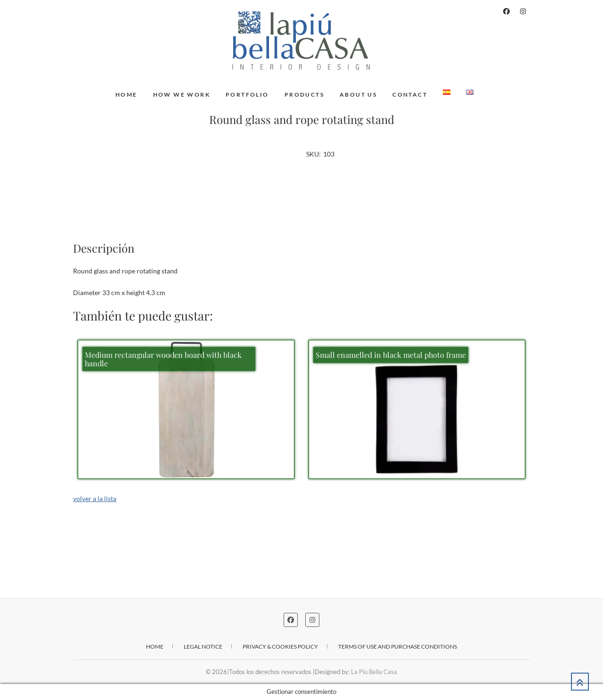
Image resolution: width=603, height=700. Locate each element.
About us (358, 95)
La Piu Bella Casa (374, 672)
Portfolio (247, 95)
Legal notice (203, 646)
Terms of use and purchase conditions (398, 646)
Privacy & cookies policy (280, 646)
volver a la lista (95, 498)
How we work (182, 95)
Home (126, 95)
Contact (410, 95)
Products (304, 95)
